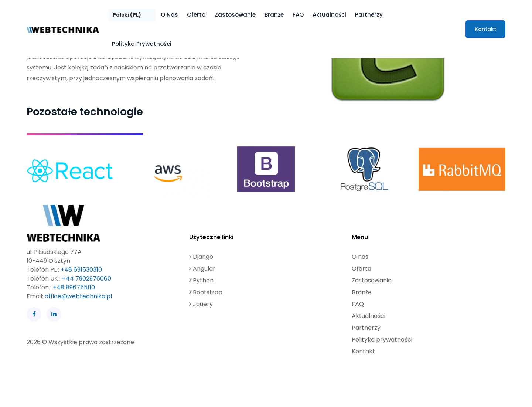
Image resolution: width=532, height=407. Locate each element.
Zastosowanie (235, 15)
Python (201, 280)
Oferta (196, 15)
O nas (169, 15)
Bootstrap (206, 292)
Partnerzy (369, 15)
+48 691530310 (81, 270)
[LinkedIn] (54, 314)
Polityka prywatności (142, 44)
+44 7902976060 (87, 279)
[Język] (132, 15)
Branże (274, 15)
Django (201, 257)
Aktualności (329, 15)
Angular (202, 269)
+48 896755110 (74, 287)
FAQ (298, 15)
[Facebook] (34, 314)
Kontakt (485, 29)
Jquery (201, 304)
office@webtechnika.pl (78, 296)
